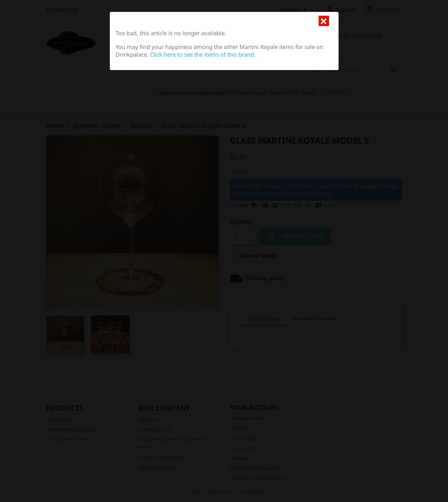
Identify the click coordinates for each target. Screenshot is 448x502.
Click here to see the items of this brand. (203, 54)
